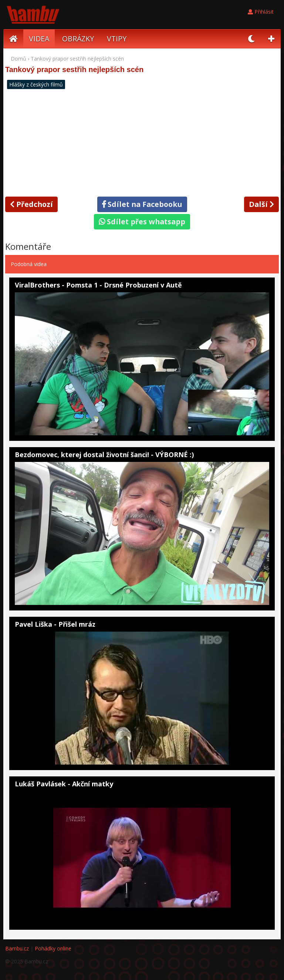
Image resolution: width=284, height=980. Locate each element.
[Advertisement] (142, 142)
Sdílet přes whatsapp (142, 222)
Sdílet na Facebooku (142, 204)
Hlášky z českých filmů (36, 84)
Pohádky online (53, 948)
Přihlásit (261, 12)
